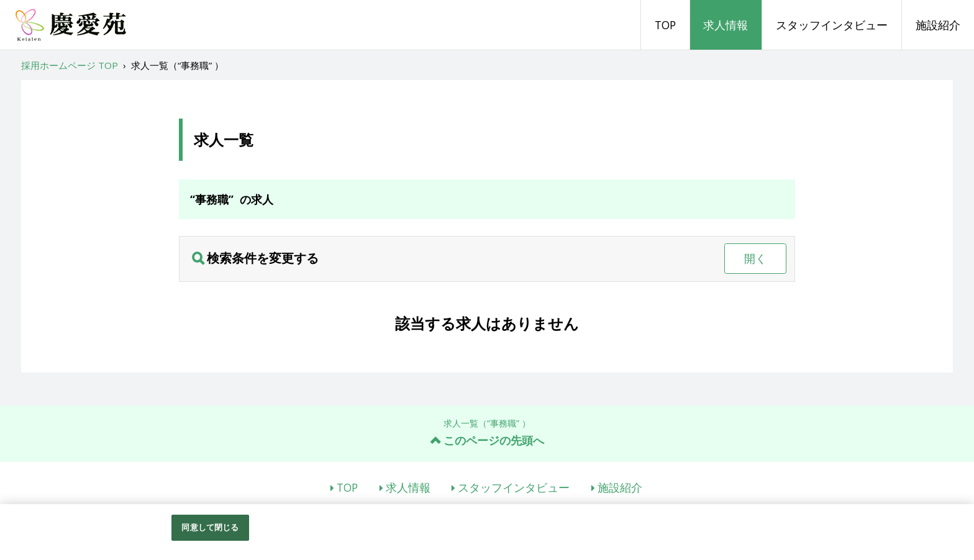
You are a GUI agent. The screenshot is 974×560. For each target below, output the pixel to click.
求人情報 (726, 25)
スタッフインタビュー (832, 25)
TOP (665, 25)
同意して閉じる (210, 527)
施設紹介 (938, 25)
